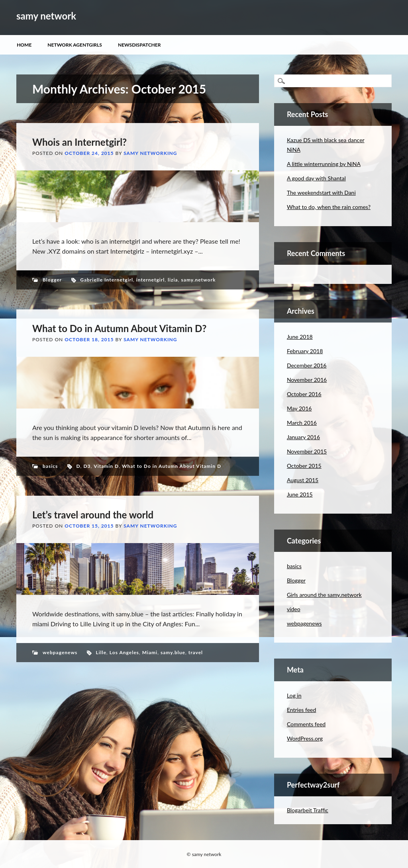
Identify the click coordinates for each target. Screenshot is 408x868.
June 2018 (300, 337)
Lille (101, 652)
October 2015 (304, 466)
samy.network (199, 280)
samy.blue (173, 652)
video (294, 609)
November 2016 (307, 380)
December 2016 (307, 365)
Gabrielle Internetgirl (107, 280)
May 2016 (299, 408)
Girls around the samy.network (324, 595)
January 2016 (303, 437)
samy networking (150, 153)
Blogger (52, 280)
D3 (87, 466)
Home (24, 45)
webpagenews (60, 652)
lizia (173, 280)
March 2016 (302, 423)
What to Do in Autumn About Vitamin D (172, 466)
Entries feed (301, 710)
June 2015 (300, 494)
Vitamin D (106, 466)
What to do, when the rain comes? (329, 207)
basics (50, 466)
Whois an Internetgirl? (79, 142)
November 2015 (307, 451)
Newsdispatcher (139, 45)
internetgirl (150, 280)
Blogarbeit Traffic (308, 810)
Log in (294, 695)
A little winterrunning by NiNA (324, 164)
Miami (150, 652)
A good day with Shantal (316, 178)
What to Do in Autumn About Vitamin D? (119, 328)
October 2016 (304, 394)
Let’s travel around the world (93, 515)
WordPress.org (305, 738)
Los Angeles (124, 652)
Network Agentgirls (75, 45)
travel (196, 652)
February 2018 (305, 351)
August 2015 (303, 480)
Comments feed (306, 724)
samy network (46, 16)
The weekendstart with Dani (321, 193)
